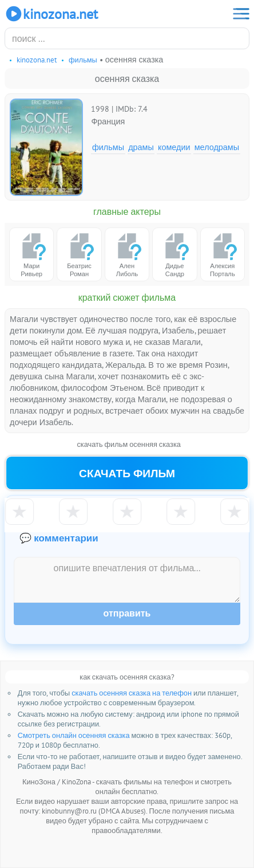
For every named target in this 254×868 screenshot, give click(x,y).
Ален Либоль (127, 255)
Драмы (141, 147)
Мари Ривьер (31, 255)
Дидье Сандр (174, 255)
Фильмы (108, 147)
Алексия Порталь (223, 255)
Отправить (127, 613)
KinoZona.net (51, 14)
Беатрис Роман (80, 255)
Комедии (174, 147)
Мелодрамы (217, 147)
